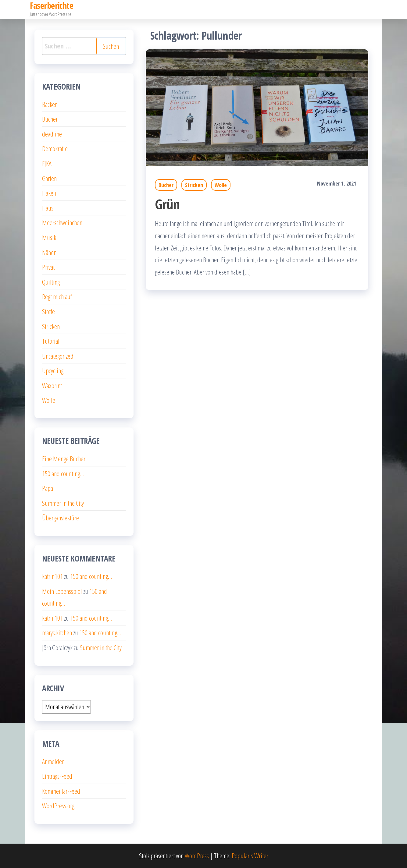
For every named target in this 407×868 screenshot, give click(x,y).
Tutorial (51, 341)
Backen (50, 104)
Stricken (194, 185)
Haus (48, 208)
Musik (49, 237)
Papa (48, 488)
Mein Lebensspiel (62, 591)
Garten (49, 178)
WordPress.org (58, 806)
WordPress (197, 856)
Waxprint (52, 385)
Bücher (166, 185)
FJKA (47, 163)
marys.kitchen (57, 632)
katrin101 (52, 576)
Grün (167, 204)
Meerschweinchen (62, 222)
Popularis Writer (250, 856)
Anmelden (53, 761)
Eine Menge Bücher (64, 459)
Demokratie (55, 148)
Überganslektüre (61, 518)
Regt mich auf (57, 296)
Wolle (221, 185)
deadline (52, 134)
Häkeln (50, 193)
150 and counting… (63, 473)
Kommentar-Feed (61, 791)
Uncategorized (58, 356)
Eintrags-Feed (57, 776)
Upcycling (53, 370)
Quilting (51, 282)
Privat (48, 267)
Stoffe (48, 311)
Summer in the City (63, 503)
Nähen (49, 252)
